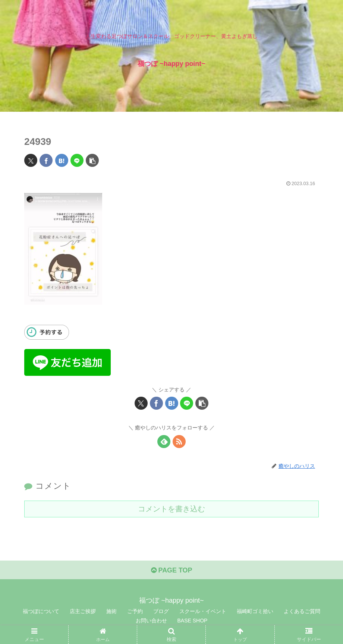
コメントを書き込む (171, 509)
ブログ (161, 611)
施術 (111, 611)
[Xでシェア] (31, 160)
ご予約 (135, 611)
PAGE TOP (171, 570)
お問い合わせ (151, 621)
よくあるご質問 (302, 611)
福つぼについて (41, 611)
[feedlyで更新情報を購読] (164, 442)
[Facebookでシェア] (46, 160)
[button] (92, 160)
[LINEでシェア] (77, 160)
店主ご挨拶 (83, 611)
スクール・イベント (203, 611)
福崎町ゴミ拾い (255, 611)
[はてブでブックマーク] (62, 160)
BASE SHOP (193, 621)
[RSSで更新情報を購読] (179, 442)
